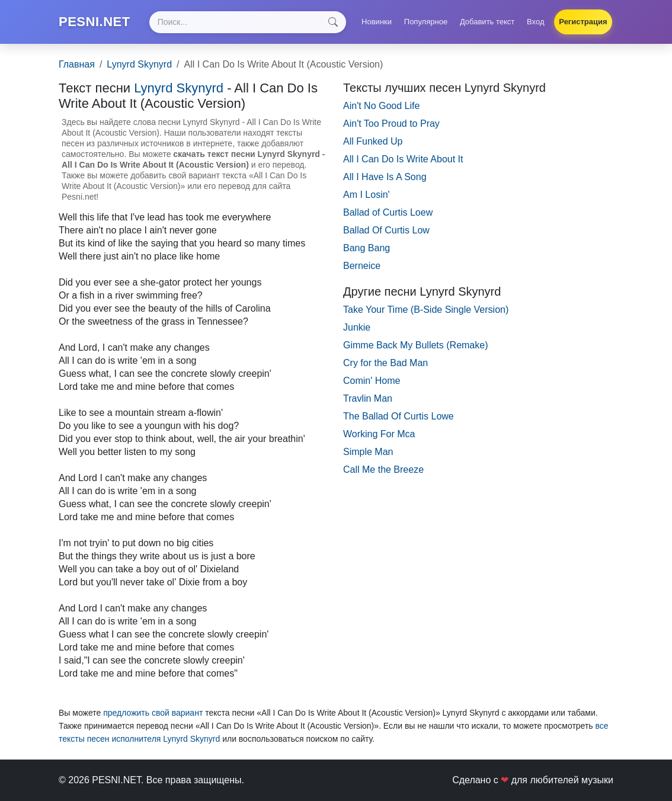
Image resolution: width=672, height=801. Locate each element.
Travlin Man (368, 398)
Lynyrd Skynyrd (139, 64)
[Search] (248, 22)
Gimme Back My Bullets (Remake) (416, 345)
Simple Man (368, 452)
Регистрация (583, 22)
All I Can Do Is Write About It (403, 159)
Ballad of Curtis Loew (388, 212)
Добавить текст (487, 22)
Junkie (357, 327)
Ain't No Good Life (381, 106)
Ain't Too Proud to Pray (391, 124)
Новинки (377, 22)
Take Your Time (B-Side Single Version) (426, 310)
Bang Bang (367, 248)
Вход (535, 22)
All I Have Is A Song (385, 177)
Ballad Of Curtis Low (386, 230)
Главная (77, 64)
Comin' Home (372, 381)
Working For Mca (379, 434)
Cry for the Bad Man (385, 363)
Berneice (362, 266)
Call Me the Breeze (383, 470)
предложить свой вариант (153, 713)
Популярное (426, 22)
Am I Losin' (367, 195)
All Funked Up (373, 141)
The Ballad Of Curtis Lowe (399, 416)
